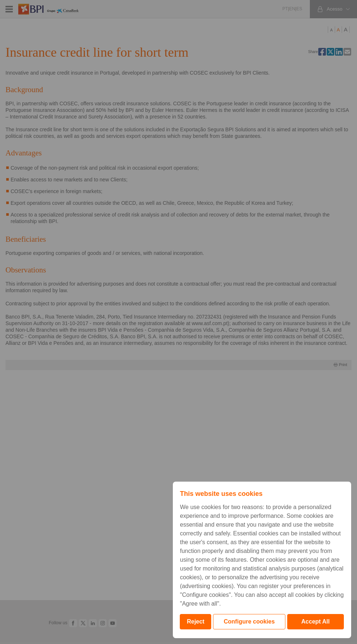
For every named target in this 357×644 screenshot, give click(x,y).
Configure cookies (249, 622)
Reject (195, 622)
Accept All (316, 622)
